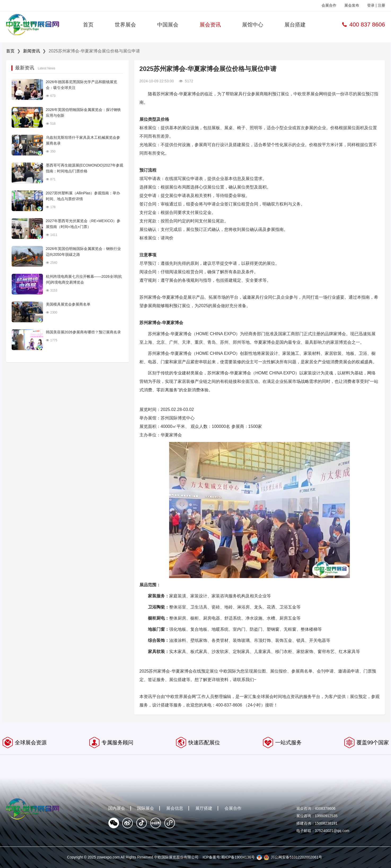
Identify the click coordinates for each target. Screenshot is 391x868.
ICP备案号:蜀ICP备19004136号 (229, 857)
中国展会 (168, 25)
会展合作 (329, 5)
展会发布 (352, 5)
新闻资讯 (32, 51)
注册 (381, 5)
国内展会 (117, 808)
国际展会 (146, 808)
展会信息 (175, 808)
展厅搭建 (204, 808)
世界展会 (125, 25)
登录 (371, 5)
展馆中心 (253, 25)
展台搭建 (295, 25)
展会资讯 (210, 25)
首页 (88, 25)
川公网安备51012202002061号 (296, 857)
